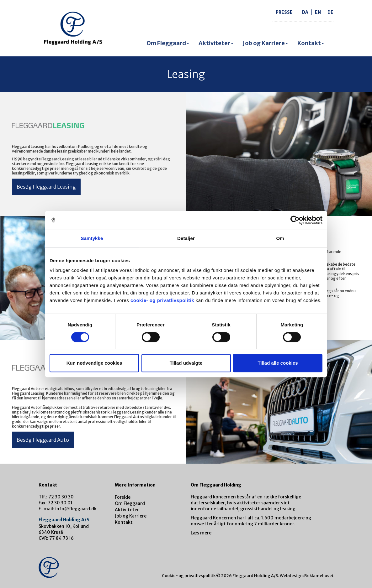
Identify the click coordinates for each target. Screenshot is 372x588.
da (305, 12)
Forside (123, 497)
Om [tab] (280, 238)
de (330, 12)
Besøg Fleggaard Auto (43, 440)
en (318, 12)
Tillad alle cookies (278, 363)
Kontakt (124, 522)
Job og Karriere (131, 516)
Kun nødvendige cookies (94, 363)
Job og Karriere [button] (265, 43)
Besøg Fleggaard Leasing (46, 187)
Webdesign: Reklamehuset (307, 576)
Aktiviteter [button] (216, 43)
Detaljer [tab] (186, 238)
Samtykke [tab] (92, 238)
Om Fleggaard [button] (168, 43)
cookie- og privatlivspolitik (162, 300)
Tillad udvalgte (186, 363)
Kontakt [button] (311, 43)
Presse (284, 12)
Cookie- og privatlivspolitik (189, 576)
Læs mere (201, 533)
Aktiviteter (127, 510)
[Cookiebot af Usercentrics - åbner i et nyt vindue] (295, 220)
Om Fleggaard (130, 503)
